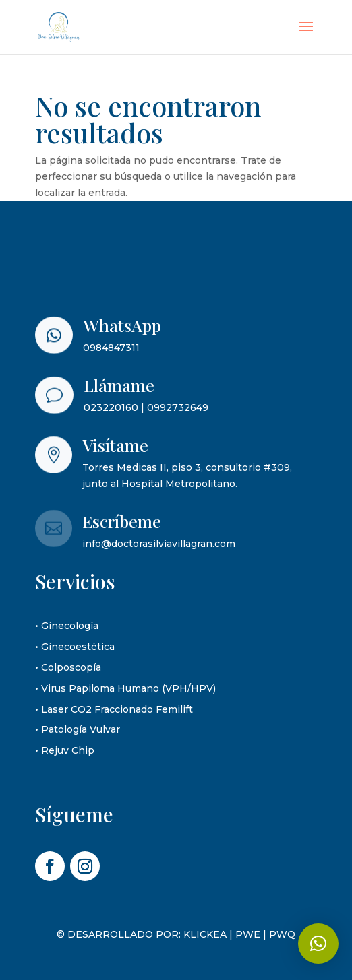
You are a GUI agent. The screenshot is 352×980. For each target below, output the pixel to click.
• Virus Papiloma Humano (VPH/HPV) (125, 688)
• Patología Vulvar (78, 729)
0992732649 (178, 407)
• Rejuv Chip (65, 750)
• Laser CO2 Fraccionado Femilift (114, 709)
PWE (248, 934)
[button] (318, 944)
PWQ (282, 934)
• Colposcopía (68, 667)
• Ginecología (67, 626)
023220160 (111, 407)
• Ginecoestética (75, 647)
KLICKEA (205, 934)
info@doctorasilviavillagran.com (159, 544)
